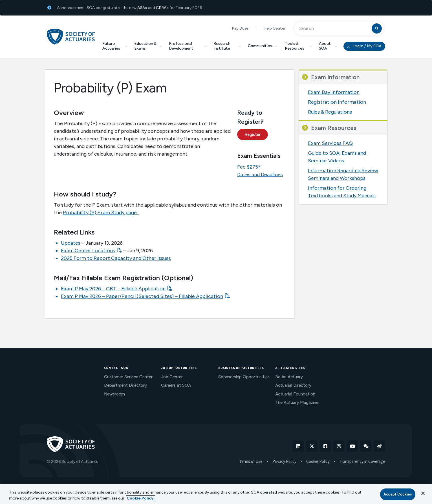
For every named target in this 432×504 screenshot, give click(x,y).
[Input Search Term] (334, 28)
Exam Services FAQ (330, 143)
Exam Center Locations (88, 251)
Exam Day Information (334, 92)
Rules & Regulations (330, 112)
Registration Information (337, 102)
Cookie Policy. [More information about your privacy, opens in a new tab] (141, 498)
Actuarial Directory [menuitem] (293, 385)
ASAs (142, 8)
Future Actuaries (115, 46)
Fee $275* (249, 167)
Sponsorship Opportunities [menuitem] (244, 377)
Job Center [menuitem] (172, 377)
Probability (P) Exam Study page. (101, 213)
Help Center (275, 28)
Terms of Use (251, 462)
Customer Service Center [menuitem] (128, 377)
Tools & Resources (298, 46)
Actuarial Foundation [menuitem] (295, 394)
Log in (364, 46)
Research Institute (227, 46)
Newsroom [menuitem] (114, 394)
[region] (216, 494)
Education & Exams (148, 46)
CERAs (162, 8)
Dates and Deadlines (260, 174)
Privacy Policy (284, 462)
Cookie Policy (318, 462)
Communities (263, 46)
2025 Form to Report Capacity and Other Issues (116, 258)
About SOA (328, 46)
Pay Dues (240, 28)
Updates (71, 243)
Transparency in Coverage (362, 462)
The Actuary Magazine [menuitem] (297, 403)
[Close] (423, 493)
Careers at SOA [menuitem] (176, 385)
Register (253, 134)
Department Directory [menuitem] (125, 385)
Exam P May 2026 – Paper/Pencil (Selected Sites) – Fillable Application (142, 296)
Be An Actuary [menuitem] (289, 377)
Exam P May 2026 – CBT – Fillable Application (113, 289)
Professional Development (188, 46)
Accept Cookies (398, 494)
